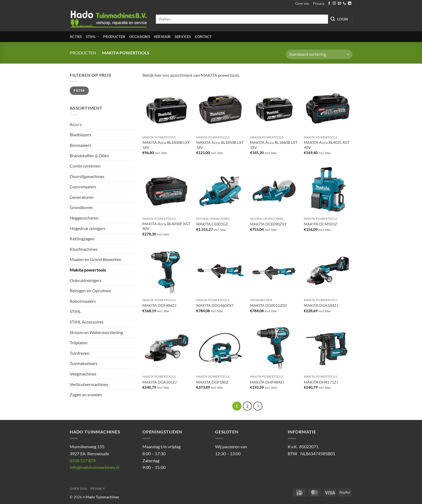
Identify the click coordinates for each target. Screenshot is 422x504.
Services (183, 37)
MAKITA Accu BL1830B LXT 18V (166, 145)
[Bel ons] (344, 4)
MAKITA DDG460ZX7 (215, 305)
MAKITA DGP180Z (212, 382)
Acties (76, 37)
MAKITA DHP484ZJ (267, 382)
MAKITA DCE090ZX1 (268, 224)
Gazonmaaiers (83, 187)
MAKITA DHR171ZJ (321, 382)
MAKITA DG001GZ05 (268, 305)
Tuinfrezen (80, 353)
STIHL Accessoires (87, 322)
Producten (114, 37)
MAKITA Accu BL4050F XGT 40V (166, 226)
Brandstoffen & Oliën (89, 156)
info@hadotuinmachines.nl (94, 467)
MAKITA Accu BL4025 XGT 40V (327, 145)
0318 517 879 (83, 460)
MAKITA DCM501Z (321, 224)
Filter (79, 90)
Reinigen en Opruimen (90, 291)
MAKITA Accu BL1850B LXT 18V (220, 145)
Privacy (319, 4)
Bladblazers (80, 135)
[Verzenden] (333, 19)
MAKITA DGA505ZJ (159, 382)
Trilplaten (79, 343)
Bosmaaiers (80, 145)
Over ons (302, 4)
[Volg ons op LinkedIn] (350, 4)
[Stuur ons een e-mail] (339, 4)
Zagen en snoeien (86, 394)
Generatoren (82, 197)
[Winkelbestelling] (319, 54)
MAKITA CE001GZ (212, 224)
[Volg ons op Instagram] (334, 4)
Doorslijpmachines (87, 176)
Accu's (76, 124)
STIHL (93, 37)
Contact (203, 37)
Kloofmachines (84, 249)
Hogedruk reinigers (87, 228)
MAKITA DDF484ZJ (159, 305)
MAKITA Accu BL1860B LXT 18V (274, 145)
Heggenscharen (84, 218)
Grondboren (81, 207)
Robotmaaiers (83, 301)
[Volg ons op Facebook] (329, 4)
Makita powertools (88, 270)
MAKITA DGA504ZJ (321, 305)
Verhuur (162, 37)
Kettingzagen (82, 239)
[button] (343, 19)
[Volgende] (258, 406)
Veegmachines (83, 374)
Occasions (140, 37)
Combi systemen (85, 166)
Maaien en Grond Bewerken (96, 259)
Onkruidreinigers (86, 280)
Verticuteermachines (89, 384)
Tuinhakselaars (84, 363)
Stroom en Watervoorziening (96, 332)
